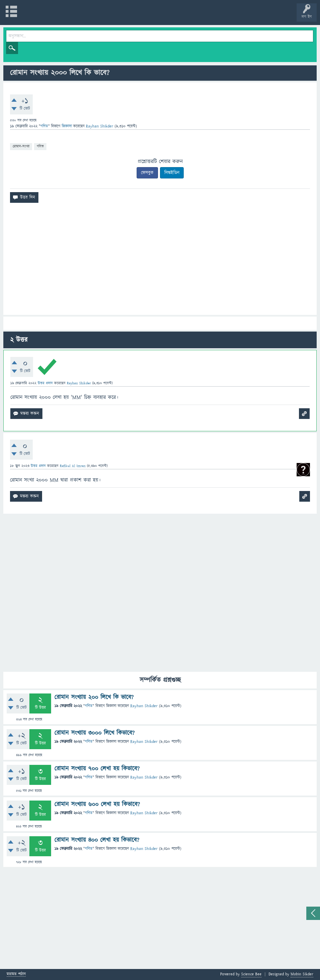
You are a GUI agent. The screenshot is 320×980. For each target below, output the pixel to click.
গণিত (44, 126)
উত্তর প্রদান (45, 383)
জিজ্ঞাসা (67, 126)
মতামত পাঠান (16, 974)
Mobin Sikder (302, 974)
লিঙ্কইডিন (172, 173)
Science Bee (251, 974)
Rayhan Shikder (144, 706)
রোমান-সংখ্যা (21, 146)
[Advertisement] (160, 262)
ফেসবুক (147, 173)
